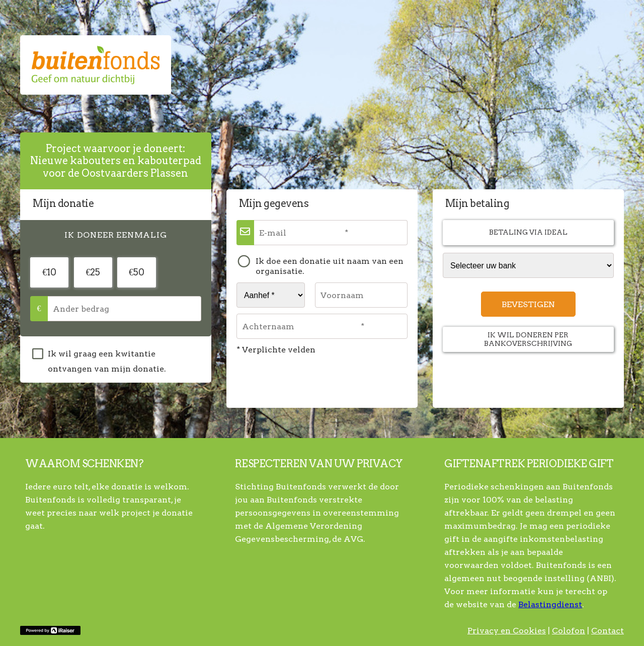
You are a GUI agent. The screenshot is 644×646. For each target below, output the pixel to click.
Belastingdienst (550, 604)
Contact (608, 631)
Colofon (569, 631)
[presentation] (116, 235)
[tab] (116, 235)
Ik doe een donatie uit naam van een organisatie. (330, 266)
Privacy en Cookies (507, 631)
